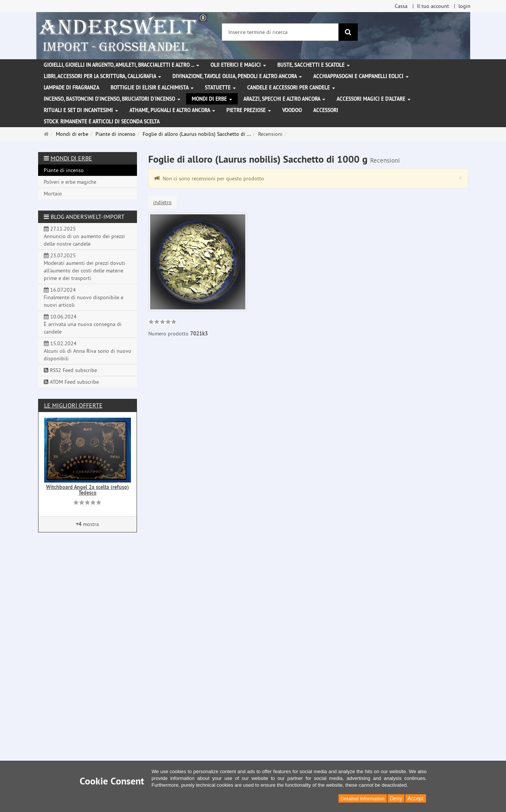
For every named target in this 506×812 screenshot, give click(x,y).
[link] (162, 323)
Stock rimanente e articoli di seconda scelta (102, 121)
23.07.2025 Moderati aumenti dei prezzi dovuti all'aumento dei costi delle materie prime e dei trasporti (85, 267)
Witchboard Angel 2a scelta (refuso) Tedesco (88, 490)
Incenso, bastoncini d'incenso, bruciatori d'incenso (112, 99)
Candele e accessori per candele (291, 88)
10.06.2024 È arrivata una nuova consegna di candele (83, 324)
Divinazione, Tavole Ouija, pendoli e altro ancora (237, 76)
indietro (162, 202)
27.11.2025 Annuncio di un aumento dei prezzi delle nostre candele (84, 236)
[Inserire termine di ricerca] (280, 32)
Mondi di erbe (212, 99)
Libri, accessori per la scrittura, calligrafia (102, 76)
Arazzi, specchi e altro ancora (284, 99)
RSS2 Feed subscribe (70, 370)
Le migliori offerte (73, 405)
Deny (396, 798)
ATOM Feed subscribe (71, 382)
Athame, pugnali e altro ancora (172, 110)
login (464, 6)
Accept (416, 798)
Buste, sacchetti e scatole (314, 65)
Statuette (220, 88)
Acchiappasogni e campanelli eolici (361, 76)
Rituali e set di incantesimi (81, 110)
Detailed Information (363, 799)
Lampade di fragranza (72, 88)
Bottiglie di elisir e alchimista (152, 88)
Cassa (401, 6)
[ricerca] (348, 32)
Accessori (326, 110)
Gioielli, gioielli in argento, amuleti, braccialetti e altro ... (122, 65)
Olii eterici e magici (238, 65)
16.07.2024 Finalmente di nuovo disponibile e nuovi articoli (84, 297)
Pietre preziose (249, 110)
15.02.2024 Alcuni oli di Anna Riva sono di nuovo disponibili (88, 351)
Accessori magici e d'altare (374, 99)
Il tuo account (433, 6)
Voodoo (292, 110)
